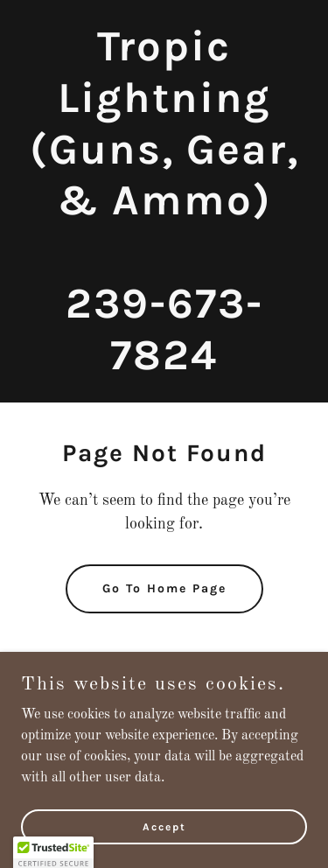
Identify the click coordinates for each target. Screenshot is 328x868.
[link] (164, 366)
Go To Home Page (164, 588)
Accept (164, 826)
